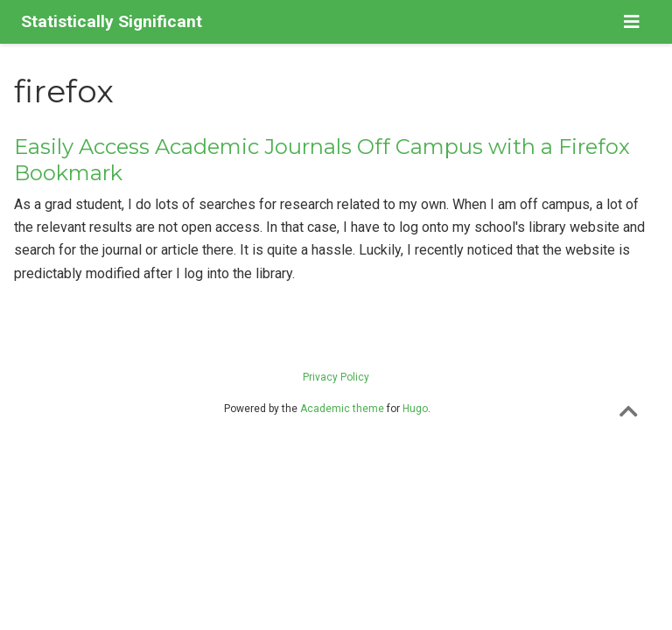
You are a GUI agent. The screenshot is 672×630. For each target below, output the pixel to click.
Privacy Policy (336, 377)
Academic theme (342, 409)
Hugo (415, 409)
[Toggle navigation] (632, 22)
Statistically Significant (112, 21)
